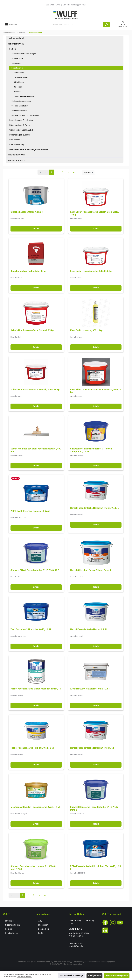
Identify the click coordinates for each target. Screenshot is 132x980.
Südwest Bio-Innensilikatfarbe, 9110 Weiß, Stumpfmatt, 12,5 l (92, 450)
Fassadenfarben (17, 68)
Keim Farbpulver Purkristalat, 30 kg (28, 271)
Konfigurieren (94, 975)
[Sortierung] (88, 173)
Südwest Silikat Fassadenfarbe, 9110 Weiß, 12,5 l (35, 570)
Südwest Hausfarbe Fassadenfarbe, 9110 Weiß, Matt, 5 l (94, 808)
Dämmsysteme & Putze (19, 125)
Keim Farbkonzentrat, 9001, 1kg (86, 330)
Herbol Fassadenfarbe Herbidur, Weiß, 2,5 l (32, 748)
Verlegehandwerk (16, 160)
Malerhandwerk (16, 44)
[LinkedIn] (105, 930)
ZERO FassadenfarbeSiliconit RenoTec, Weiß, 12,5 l (95, 868)
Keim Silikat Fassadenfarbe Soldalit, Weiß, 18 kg (35, 390)
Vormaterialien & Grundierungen (24, 54)
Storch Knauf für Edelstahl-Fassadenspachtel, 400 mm (36, 450)
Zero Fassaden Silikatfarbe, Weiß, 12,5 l (31, 629)
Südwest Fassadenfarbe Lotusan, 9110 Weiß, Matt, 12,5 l (33, 868)
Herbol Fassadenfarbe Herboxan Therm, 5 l (92, 748)
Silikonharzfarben (21, 77)
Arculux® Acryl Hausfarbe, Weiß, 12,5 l (90, 689)
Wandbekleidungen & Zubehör (22, 130)
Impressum (43, 925)
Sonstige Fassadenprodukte (25, 96)
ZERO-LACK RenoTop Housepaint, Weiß (30, 511)
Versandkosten (60, 962)
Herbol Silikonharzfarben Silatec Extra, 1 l (91, 570)
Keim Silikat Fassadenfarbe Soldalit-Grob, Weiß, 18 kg (94, 213)
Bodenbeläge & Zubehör (20, 135)
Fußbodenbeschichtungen (21, 101)
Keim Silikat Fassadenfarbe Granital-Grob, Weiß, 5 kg (96, 391)
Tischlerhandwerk (16, 155)
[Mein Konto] (123, 25)
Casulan (17, 92)
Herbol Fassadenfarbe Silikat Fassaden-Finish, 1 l (36, 689)
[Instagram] (113, 923)
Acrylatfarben (19, 73)
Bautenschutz (15, 140)
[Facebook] (105, 923)
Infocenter (10, 921)
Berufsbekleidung (17, 145)
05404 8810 (75, 929)
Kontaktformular (76, 946)
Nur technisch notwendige (72, 975)
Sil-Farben (18, 87)
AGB (40, 921)
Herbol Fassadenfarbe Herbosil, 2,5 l (89, 629)
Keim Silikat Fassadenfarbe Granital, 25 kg (32, 330)
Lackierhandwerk (16, 38)
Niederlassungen (12, 925)
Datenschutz (44, 929)
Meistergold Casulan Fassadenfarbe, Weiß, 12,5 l (35, 807)
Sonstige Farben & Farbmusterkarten (25, 115)
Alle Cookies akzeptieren (117, 975)
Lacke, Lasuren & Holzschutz (22, 120)
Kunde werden (11, 933)
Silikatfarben (19, 82)
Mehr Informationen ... (25, 977)
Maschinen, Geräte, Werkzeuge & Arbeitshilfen (29, 149)
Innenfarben (16, 63)
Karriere (9, 929)
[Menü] (11, 25)
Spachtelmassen (18, 58)
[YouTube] (120, 923)
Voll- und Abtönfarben (20, 106)
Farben (13, 49)
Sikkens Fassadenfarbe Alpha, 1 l (27, 212)
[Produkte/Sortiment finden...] (64, 25)
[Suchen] (106, 25)
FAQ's (41, 933)
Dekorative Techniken (19, 111)
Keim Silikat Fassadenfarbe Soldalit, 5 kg (91, 271)
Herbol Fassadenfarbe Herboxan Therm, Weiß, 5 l (95, 508)
